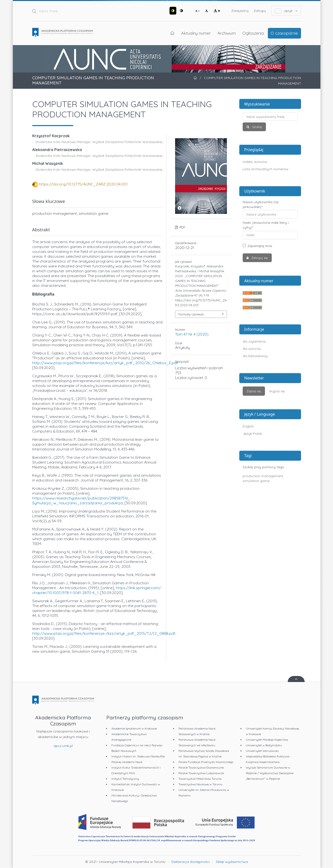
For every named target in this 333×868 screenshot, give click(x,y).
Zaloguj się (259, 258)
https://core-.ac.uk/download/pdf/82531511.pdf (75, 314)
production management (263, 476)
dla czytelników (254, 341)
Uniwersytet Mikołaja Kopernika (267, 740)
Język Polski (252, 434)
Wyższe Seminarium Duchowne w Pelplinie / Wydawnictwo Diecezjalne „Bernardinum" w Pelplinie (270, 773)
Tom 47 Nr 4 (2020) (192, 334)
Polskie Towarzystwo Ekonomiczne (201, 768)
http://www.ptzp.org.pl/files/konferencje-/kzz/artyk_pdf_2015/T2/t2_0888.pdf (104, 633)
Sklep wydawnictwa (232, 862)
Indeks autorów (255, 162)
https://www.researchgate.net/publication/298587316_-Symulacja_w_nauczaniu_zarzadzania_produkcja (82, 500)
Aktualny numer (196, 33)
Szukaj (256, 127)
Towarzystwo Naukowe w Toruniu (200, 784)
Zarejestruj (240, 11)
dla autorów (252, 349)
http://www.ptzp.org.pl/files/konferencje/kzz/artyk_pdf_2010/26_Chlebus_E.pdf (105, 363)
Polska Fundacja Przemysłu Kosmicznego (206, 762)
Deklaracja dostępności (191, 862)
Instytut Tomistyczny (125, 779)
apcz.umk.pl (63, 746)
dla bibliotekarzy (255, 356)
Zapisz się (254, 391)
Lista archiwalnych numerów (266, 169)
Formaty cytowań (191, 314)
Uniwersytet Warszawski (262, 751)
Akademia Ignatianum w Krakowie (134, 728)
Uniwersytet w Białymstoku (264, 745)
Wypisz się (277, 391)
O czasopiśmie (284, 33)
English (248, 426)
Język (286, 11)
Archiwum (227, 33)
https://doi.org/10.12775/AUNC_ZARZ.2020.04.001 (83, 184)
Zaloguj (260, 11)
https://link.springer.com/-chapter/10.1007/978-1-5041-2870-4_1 (97, 590)
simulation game (256, 481)
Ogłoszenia (253, 33)
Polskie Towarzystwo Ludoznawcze (201, 773)
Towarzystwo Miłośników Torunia (200, 779)
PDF (182, 227)
